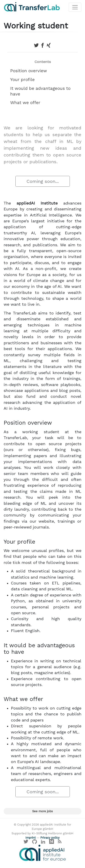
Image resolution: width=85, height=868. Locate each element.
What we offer (25, 103)
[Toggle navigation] (75, 7)
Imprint (30, 838)
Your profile (22, 80)
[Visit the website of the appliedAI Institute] (42, 853)
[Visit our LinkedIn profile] (43, 843)
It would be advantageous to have (40, 91)
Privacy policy (50, 838)
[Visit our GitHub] (34, 843)
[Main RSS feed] (60, 843)
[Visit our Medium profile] (52, 843)
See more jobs (42, 811)
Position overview (29, 71)
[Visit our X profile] (26, 843)
